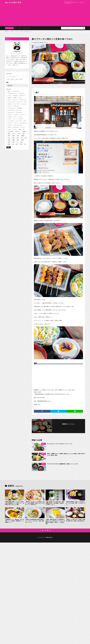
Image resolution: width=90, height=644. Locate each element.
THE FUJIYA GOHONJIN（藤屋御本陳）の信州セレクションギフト (66, 464)
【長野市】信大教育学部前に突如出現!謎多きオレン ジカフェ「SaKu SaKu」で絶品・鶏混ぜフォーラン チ (35, 523)
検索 (8, 147)
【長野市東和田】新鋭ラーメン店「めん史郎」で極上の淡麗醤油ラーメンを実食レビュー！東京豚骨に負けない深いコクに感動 (14, 504)
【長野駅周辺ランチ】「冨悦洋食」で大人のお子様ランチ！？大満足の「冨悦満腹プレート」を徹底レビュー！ (14, 523)
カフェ (20, 28)
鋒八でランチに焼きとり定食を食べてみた (23, 32)
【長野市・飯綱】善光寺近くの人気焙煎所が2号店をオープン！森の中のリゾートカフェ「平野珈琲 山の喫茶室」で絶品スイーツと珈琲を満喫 (55, 524)
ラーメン (28, 28)
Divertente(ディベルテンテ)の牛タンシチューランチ (62, 444)
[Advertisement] (45, 16)
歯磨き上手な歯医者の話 (20, 63)
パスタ (24, 28)
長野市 (12, 32)
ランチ (47, 43)
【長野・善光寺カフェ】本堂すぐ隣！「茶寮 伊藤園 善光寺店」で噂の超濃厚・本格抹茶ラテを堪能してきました (55, 503)
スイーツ (16, 28)
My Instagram (68, 2)
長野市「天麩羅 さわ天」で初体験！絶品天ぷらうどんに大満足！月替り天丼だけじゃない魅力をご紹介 (66, 455)
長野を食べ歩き (49, 541)
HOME (7, 32)
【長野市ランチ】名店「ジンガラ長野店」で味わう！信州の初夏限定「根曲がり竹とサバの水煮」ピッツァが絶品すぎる (35, 504)
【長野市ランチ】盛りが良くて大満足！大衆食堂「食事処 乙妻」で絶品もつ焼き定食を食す (75, 523)
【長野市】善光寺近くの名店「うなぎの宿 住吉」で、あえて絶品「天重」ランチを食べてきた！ (75, 503)
